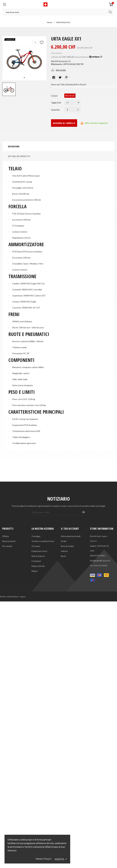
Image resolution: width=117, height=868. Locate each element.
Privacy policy (44, 859)
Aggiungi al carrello (64, 123)
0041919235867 (98, 556)
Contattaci (36, 561)
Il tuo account (70, 529)
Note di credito (67, 546)
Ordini (64, 541)
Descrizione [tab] (14, 146)
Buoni (63, 556)
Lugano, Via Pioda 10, (99, 546)
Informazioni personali (71, 536)
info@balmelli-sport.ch (100, 561)
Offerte (6, 536)
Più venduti (7, 546)
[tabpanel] (24, 58)
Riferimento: (57, 64)
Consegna (36, 536)
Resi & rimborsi (38, 556)
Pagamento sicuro (39, 551)
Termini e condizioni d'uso (43, 541)
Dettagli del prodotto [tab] (19, 156)
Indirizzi (64, 551)
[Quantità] (72, 110)
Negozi (35, 571)
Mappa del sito (38, 566)
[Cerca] (58, 12)
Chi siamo (36, 546)
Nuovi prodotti (9, 541)
